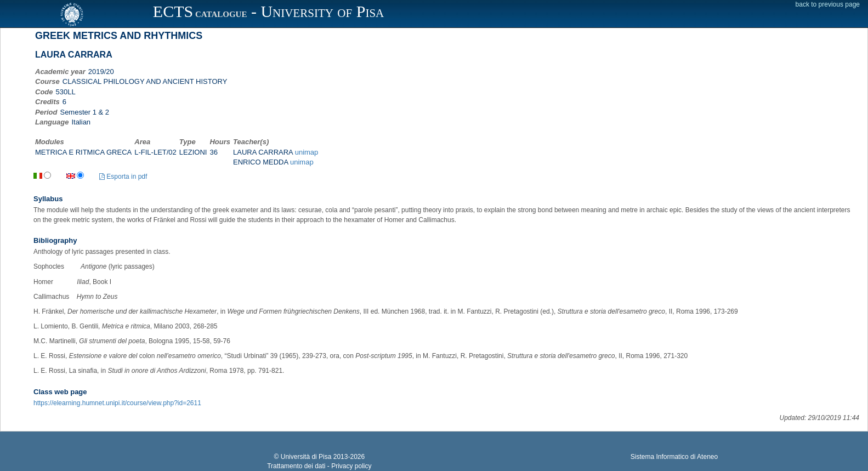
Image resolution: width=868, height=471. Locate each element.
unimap (307, 152)
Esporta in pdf (123, 177)
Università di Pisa (306, 457)
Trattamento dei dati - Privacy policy (319, 466)
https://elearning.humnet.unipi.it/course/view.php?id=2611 (117, 403)
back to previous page (828, 4)
